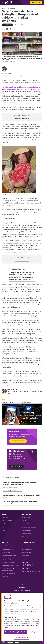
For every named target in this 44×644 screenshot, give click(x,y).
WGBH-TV (5, 570)
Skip (34, 632)
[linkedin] (37, 565)
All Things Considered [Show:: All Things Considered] (10, 487)
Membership (26, 524)
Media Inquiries (26, 552)
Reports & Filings (7, 559)
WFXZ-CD (5, 574)
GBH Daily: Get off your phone (13, 491)
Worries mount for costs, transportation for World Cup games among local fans (20, 502)
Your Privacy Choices (22, 637)
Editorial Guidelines (7, 549)
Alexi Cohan (7, 74)
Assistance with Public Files (10, 565)
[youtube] (28, 565)
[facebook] (35, 565)
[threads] (33, 565)
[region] (22, 617)
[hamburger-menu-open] (3, 3)
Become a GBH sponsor (22, 118)
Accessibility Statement (9, 556)
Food (18, 403)
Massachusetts (27, 403)
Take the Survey (17, 441)
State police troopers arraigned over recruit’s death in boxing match (22, 496)
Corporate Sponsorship (29, 527)
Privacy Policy (6, 552)
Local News (11, 9)
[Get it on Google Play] (33, 421)
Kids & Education (7, 521)
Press (3, 530)
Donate (36, 3)
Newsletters (25, 556)
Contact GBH (26, 546)
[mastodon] (33, 571)
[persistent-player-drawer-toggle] (42, 642)
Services (4, 524)
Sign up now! (16, 467)
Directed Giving (27, 530)
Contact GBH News (28, 549)
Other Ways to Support (29, 537)
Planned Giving (26, 534)
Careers (4, 527)
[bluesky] (30, 565)
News (4, 9)
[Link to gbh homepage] (8, 2)
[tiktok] (25, 565)
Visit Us (24, 559)
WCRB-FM (5, 577)
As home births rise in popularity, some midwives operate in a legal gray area (21, 278)
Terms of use (5, 546)
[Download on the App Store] (24, 421)
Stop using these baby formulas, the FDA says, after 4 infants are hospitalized (22, 273)
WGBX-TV (12, 570)
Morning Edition (20, 25)
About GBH (5, 517)
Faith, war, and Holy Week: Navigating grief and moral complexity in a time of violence (20, 483)
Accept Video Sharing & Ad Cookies (16, 632)
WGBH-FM (12, 574)
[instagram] (23, 565)
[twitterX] (16, 389)
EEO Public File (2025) (8, 562)
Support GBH (26, 517)
